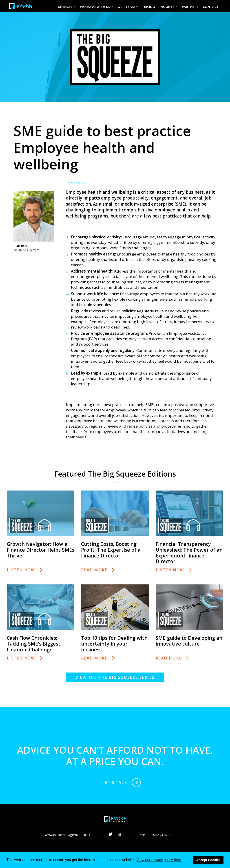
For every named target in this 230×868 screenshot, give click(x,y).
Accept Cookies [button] (208, 860)
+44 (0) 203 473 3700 (156, 836)
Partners (190, 7)
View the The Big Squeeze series (115, 677)
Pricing (149, 7)
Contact (211, 7)
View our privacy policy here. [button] (159, 860)
